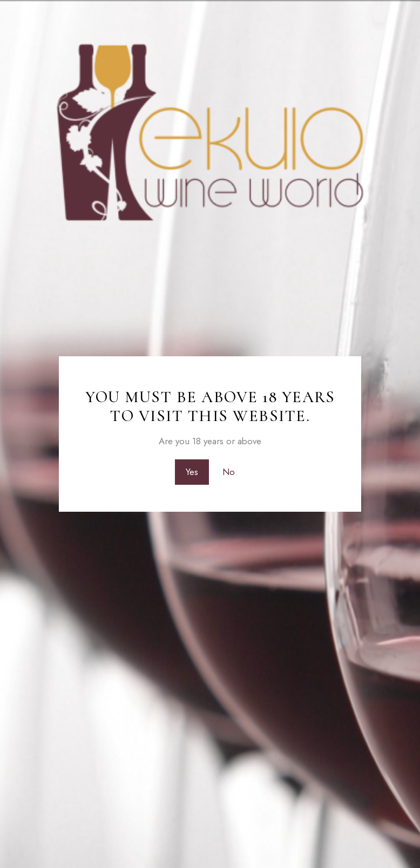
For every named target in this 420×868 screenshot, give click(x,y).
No (229, 472)
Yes (192, 472)
